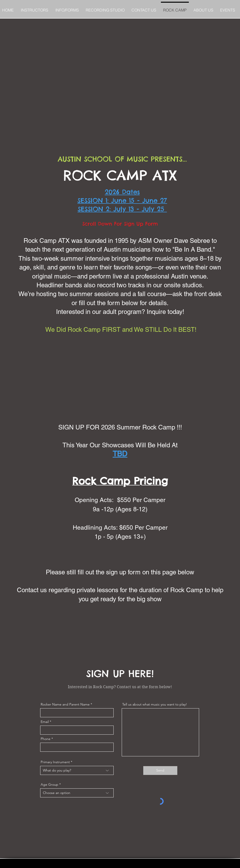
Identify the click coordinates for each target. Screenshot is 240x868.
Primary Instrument (55, 762)
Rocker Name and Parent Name (65, 704)
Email (45, 722)
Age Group (49, 784)
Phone (46, 739)
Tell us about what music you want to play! (155, 704)
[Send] (160, 771)
